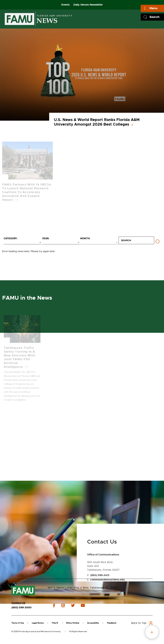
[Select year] (61, 242)
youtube (83, 605)
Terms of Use (18, 623)
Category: (10, 238)
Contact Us (18, 603)
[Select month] (99, 242)
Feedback (112, 623)
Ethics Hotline (73, 623)
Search (154, 17)
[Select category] (23, 242)
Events (66, 5)
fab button (152, 632)
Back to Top (139, 623)
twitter (73, 605)
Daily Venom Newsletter (88, 5)
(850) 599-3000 (21, 607)
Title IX (55, 623)
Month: (85, 238)
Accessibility (93, 623)
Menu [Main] (153, 8)
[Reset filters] (157, 241)
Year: (46, 238)
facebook (54, 606)
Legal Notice (38, 623)
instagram (63, 605)
